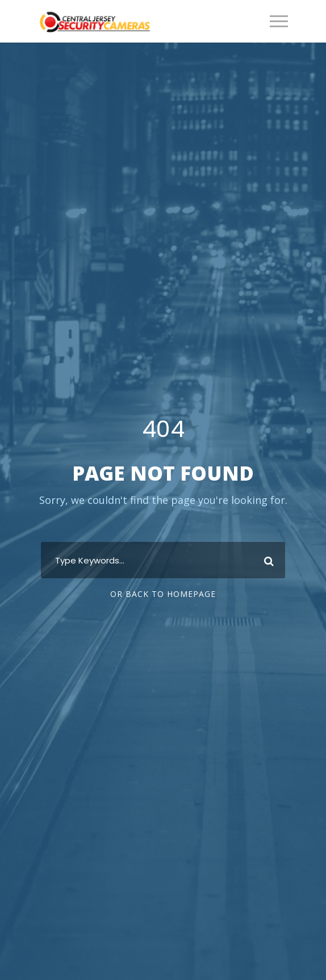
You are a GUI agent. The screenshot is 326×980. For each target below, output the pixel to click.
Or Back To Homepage (163, 594)
